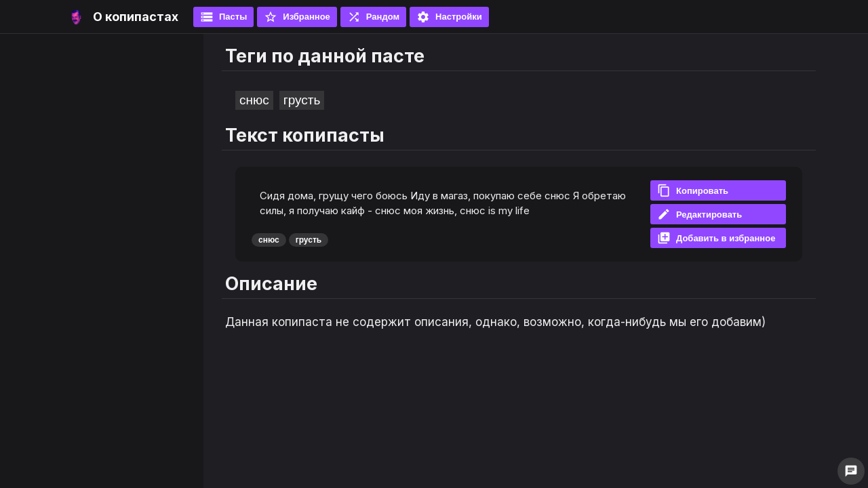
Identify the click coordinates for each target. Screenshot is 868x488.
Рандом (373, 17)
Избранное (297, 17)
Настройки (449, 17)
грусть (302, 100)
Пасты (223, 17)
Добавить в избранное (716, 238)
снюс (254, 100)
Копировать (693, 190)
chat (851, 471)
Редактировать (699, 214)
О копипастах (136, 17)
